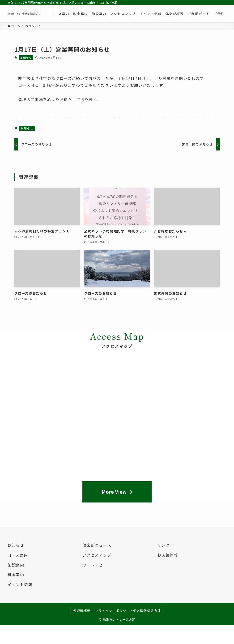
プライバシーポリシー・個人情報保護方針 (128, 611)
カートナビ (93, 565)
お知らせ (26, 57)
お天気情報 (168, 555)
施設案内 (16, 565)
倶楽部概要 (82, 611)
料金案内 (16, 575)
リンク (164, 545)
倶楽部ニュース (97, 545)
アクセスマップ (97, 555)
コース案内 (18, 555)
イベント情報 (20, 584)
